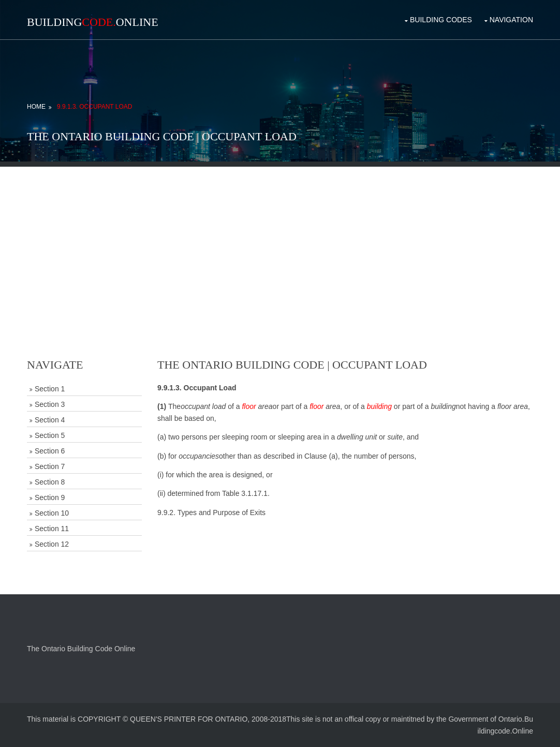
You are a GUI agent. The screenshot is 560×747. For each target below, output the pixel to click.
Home (36, 107)
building (379, 406)
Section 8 (50, 482)
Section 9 (50, 497)
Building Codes (441, 20)
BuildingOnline (93, 22)
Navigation (511, 20)
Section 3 (50, 404)
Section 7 (50, 466)
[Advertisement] (280, 239)
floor (249, 406)
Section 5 (50, 435)
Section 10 (52, 513)
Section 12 (52, 544)
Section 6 (50, 451)
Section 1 (50, 389)
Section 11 (52, 529)
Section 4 (50, 420)
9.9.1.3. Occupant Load (95, 107)
